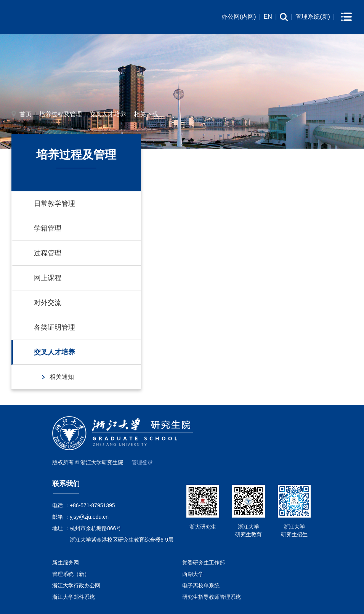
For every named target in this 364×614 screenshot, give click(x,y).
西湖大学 (193, 574)
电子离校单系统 (201, 585)
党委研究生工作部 (204, 563)
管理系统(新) (313, 17)
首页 (26, 114)
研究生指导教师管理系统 (212, 597)
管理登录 (142, 462)
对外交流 (48, 303)
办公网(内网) (239, 17)
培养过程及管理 (61, 114)
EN (268, 17)
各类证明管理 (55, 327)
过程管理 (48, 253)
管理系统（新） (71, 574)
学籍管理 (48, 228)
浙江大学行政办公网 (76, 585)
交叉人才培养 (108, 114)
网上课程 (48, 278)
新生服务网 (66, 563)
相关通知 (62, 377)
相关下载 (146, 114)
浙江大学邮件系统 (74, 597)
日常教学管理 (55, 204)
